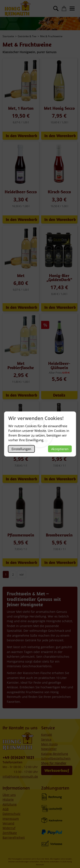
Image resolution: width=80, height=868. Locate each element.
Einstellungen (21, 449)
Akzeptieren (60, 449)
